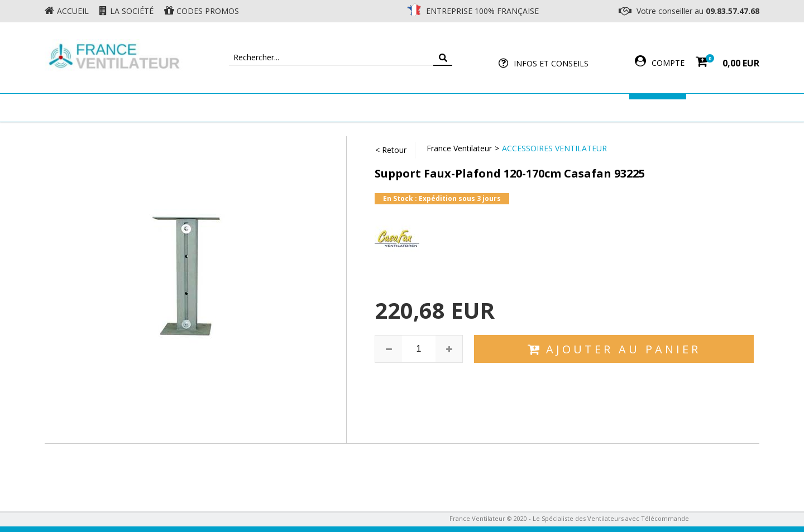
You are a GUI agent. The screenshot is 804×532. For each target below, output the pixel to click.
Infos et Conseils (551, 63)
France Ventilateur (459, 148)
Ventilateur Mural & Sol (305, 107)
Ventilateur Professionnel (437, 107)
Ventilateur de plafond (180, 107)
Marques (658, 107)
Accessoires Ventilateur (568, 107)
